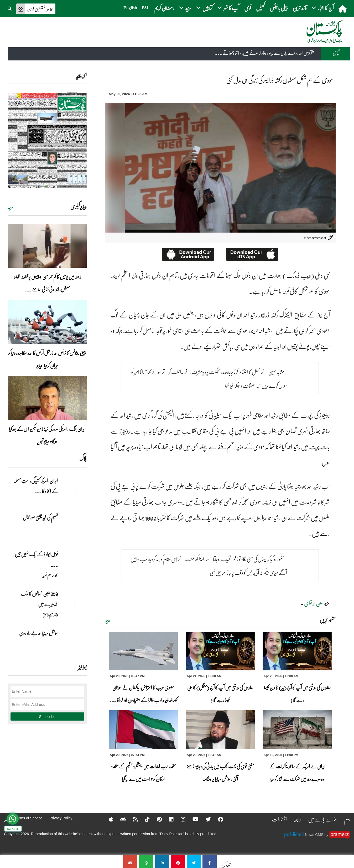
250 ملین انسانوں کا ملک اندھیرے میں (39, 599)
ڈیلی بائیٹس (279, 8)
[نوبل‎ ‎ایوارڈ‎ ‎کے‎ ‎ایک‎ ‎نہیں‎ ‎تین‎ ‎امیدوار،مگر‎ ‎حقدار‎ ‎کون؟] (74, 563)
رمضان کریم (164, 8)
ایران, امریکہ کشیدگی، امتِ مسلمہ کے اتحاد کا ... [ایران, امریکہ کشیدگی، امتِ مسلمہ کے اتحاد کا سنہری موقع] (36, 486)
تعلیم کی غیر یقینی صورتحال (40, 517)
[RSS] (132, 819)
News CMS (315, 835)
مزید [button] (185, 8)
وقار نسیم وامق (50, 615)
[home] (343, 9)
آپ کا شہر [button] (228, 8)
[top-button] (6, 821)
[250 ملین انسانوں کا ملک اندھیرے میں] (74, 603)
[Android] (120, 819)
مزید (108, 621)
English (130, 8)
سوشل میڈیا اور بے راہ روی (38, 633)
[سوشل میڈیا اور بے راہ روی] (74, 642)
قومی (248, 8)
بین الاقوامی (313, 603)
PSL (146, 8)
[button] (10, 8)
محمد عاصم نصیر (50, 575)
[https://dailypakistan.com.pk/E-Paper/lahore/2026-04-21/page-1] (47, 140)
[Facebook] (217, 819)
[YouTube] (192, 819)
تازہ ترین (300, 8)
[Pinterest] (156, 819)
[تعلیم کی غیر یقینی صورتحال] (74, 527)
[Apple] (108, 819)
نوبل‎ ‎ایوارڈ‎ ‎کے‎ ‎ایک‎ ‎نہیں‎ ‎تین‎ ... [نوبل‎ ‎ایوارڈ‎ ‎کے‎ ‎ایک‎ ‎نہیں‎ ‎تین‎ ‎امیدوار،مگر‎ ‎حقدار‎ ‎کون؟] (36, 559)
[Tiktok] (144, 819)
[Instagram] (180, 819)
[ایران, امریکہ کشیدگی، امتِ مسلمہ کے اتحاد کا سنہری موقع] (74, 490)
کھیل (261, 8)
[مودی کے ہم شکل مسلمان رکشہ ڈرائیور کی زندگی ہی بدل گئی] (210, 862)
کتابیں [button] (204, 8)
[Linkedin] (168, 819)
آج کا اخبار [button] (323, 8)
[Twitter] (205, 819)
